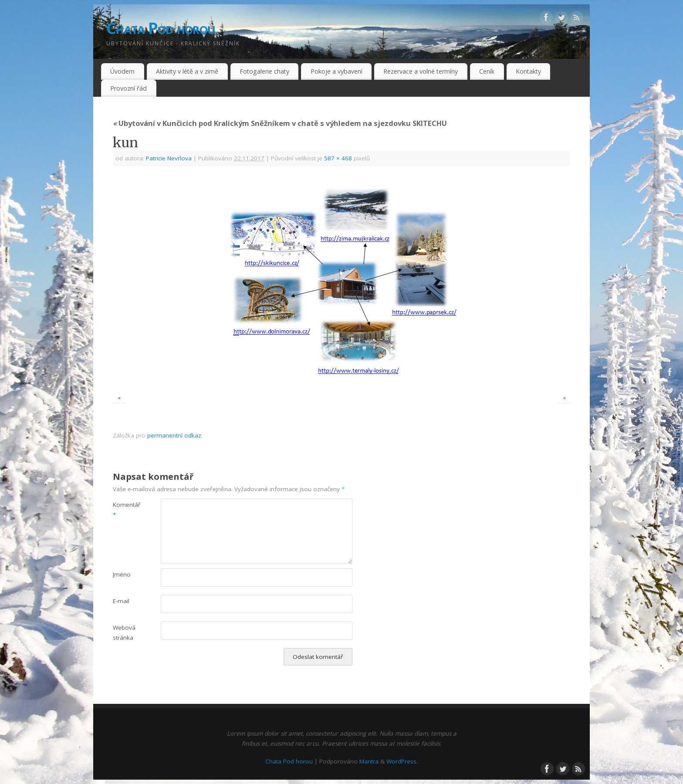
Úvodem (122, 71)
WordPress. (402, 761)
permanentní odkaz (174, 435)
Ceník (487, 71)
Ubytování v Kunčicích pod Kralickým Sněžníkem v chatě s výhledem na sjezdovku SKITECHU (280, 123)
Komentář (125, 510)
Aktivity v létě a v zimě (187, 71)
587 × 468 (338, 158)
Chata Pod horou (161, 28)
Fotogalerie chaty (264, 71)
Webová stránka (124, 633)
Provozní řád (128, 88)
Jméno (122, 574)
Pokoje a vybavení (336, 71)
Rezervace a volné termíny (421, 71)
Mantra (369, 761)
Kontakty (528, 71)
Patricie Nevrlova (169, 158)
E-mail (121, 601)
